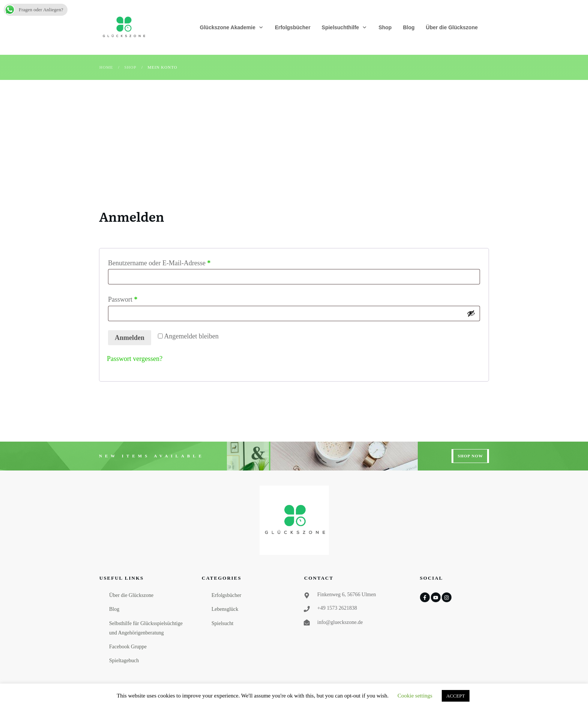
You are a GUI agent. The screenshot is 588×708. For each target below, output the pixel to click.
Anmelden (130, 338)
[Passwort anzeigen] (471, 313)
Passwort (139, 298)
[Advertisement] (294, 136)
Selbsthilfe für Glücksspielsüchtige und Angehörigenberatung (146, 628)
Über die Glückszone (131, 595)
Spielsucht (222, 623)
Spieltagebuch (124, 661)
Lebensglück (225, 609)
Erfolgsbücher (226, 595)
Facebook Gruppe (128, 647)
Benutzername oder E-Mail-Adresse (175, 262)
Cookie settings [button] (415, 696)
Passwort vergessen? (135, 359)
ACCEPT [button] (456, 696)
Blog (114, 609)
